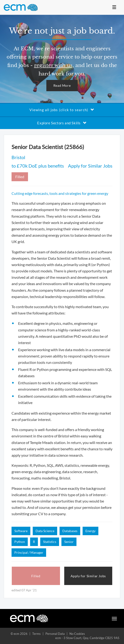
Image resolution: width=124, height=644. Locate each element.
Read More (62, 85)
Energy (90, 531)
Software (21, 531)
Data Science (45, 531)
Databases (70, 531)
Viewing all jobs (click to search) (62, 110)
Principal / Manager (29, 552)
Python (20, 542)
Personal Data (55, 634)
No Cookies (77, 634)
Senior (69, 542)
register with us (53, 65)
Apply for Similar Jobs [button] (88, 576)
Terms (36, 634)
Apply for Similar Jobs (90, 166)
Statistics (50, 542)
